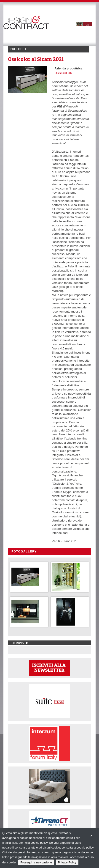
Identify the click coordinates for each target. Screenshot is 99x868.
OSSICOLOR (63, 73)
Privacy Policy (67, 862)
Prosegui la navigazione (36, 862)
